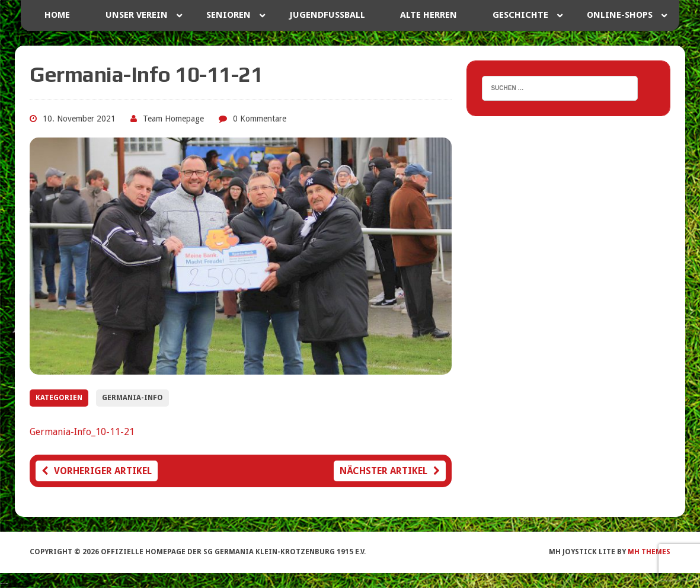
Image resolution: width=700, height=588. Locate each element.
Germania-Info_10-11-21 (82, 432)
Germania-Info (132, 398)
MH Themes (649, 552)
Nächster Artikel (390, 471)
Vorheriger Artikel (97, 471)
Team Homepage (173, 119)
